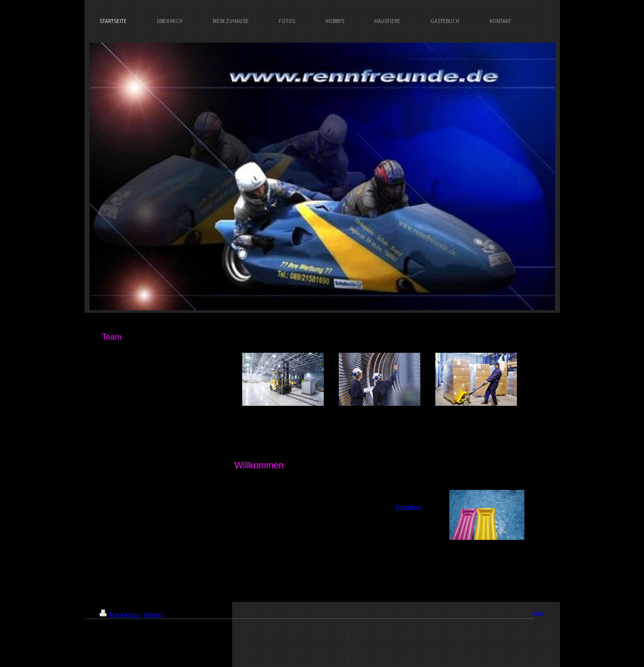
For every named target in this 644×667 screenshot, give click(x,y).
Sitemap (154, 614)
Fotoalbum (409, 507)
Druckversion (120, 614)
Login (539, 613)
